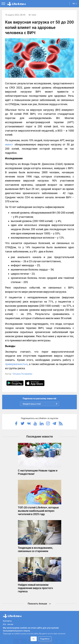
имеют (9, 144)
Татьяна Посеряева (22, 374)
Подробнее (45, 639)
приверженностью (16, 364)
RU (75, 4)
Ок (34, 639)
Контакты (7, 621)
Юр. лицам (8, 624)
